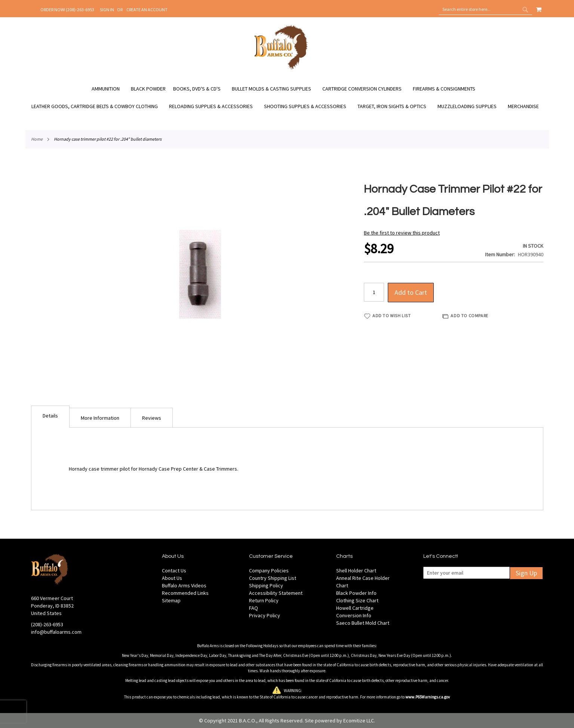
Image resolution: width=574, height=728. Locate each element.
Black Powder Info (356, 593)
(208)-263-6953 (47, 624)
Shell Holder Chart (356, 571)
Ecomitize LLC (359, 721)
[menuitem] (109, 89)
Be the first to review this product (402, 233)
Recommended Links (185, 593)
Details (50, 416)
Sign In (107, 10)
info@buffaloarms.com (56, 632)
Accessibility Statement (276, 593)
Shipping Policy (266, 585)
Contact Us (174, 571)
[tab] (50, 417)
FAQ (254, 608)
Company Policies (269, 571)
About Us (172, 578)
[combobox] (485, 9)
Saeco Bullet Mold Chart (363, 623)
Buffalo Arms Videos (184, 585)
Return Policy (264, 600)
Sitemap (171, 600)
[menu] (287, 98)
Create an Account (147, 10)
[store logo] (281, 68)
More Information (100, 418)
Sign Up (526, 573)
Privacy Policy (265, 615)
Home (37, 139)
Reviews (152, 418)
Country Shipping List (273, 578)
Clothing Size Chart (357, 600)
